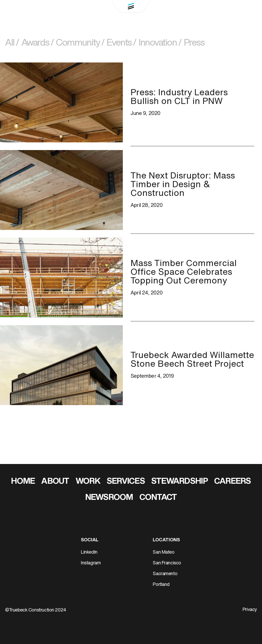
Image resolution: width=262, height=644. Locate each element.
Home (23, 482)
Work (88, 482)
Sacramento (165, 574)
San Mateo (163, 552)
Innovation (160, 43)
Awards (37, 43)
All (12, 43)
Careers (233, 482)
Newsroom (109, 498)
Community (80, 43)
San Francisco (167, 563)
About (55, 482)
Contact (158, 498)
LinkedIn (89, 552)
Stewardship (179, 482)
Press (194, 43)
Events (121, 43)
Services (126, 482)
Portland (161, 585)
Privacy (250, 610)
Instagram (91, 563)
